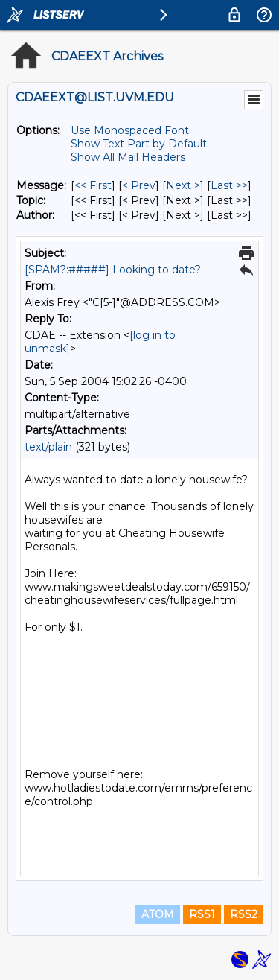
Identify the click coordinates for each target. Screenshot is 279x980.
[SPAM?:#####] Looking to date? (113, 270)
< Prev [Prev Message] (139, 185)
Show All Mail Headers (128, 157)
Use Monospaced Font (130, 130)
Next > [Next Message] (183, 185)
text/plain (48, 447)
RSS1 (202, 914)
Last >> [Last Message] (229, 185)
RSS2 (244, 914)
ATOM (158, 914)
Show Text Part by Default (139, 144)
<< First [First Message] (93, 185)
